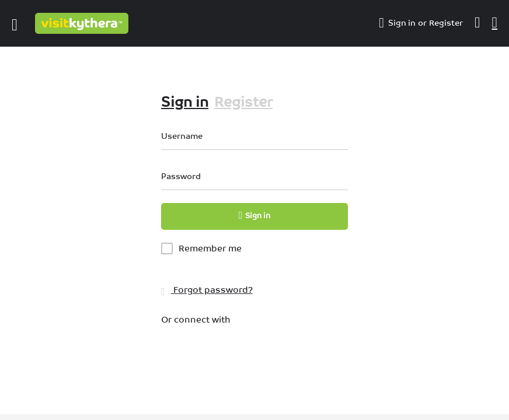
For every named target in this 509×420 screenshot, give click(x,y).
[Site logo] (83, 23)
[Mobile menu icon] (15, 23)
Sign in (402, 23)
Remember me (210, 248)
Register (446, 23)
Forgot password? (207, 290)
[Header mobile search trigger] (495, 23)
